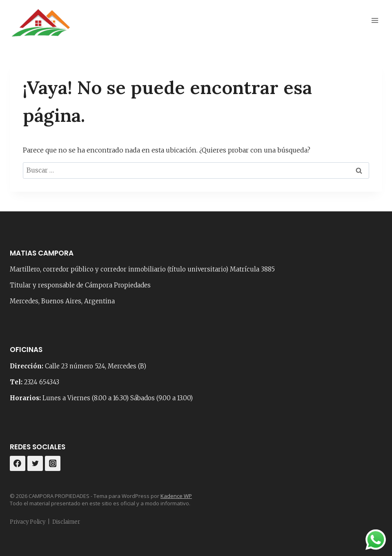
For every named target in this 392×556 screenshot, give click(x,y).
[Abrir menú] (375, 20)
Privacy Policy (28, 522)
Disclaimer (66, 522)
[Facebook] (18, 464)
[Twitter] (35, 464)
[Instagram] (53, 464)
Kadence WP (176, 496)
